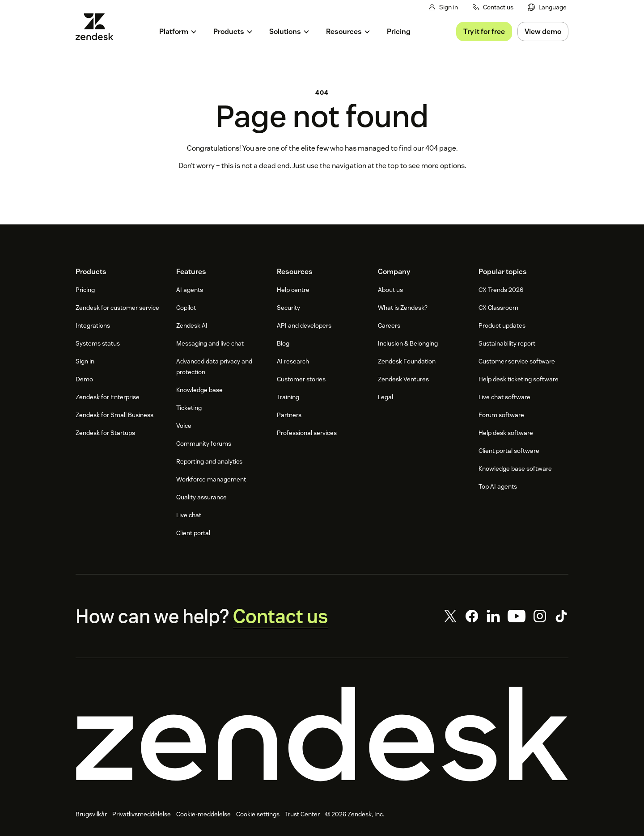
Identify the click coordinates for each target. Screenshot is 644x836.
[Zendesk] (322, 734)
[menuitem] (547, 7)
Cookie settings (258, 814)
